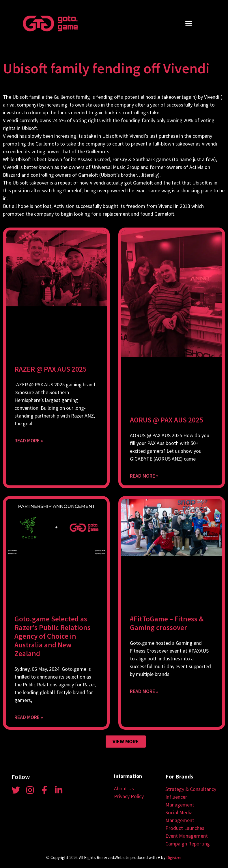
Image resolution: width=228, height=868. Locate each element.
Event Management (187, 836)
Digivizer (174, 857)
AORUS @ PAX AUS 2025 (167, 420)
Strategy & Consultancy (191, 789)
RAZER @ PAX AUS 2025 (51, 369)
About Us (124, 788)
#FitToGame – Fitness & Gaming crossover (167, 623)
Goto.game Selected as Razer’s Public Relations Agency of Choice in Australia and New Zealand (53, 636)
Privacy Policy (129, 796)
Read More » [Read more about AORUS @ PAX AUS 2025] (144, 476)
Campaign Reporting (188, 844)
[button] (188, 23)
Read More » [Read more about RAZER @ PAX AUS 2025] (29, 440)
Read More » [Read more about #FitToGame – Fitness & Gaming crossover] (144, 691)
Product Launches (185, 828)
